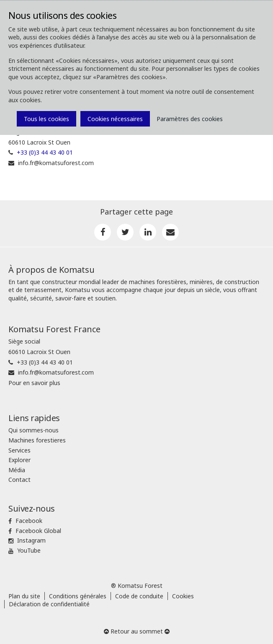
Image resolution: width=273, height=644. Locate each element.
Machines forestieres (37, 440)
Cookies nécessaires (115, 119)
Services (19, 450)
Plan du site (24, 596)
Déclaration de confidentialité (49, 604)
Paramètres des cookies (190, 119)
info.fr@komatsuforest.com (56, 163)
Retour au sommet (137, 631)
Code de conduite (139, 596)
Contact (19, 480)
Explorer (19, 460)
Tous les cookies (46, 119)
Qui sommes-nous (33, 430)
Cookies (183, 596)
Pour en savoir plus (34, 383)
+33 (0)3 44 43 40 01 (45, 152)
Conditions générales (78, 596)
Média (17, 470)
